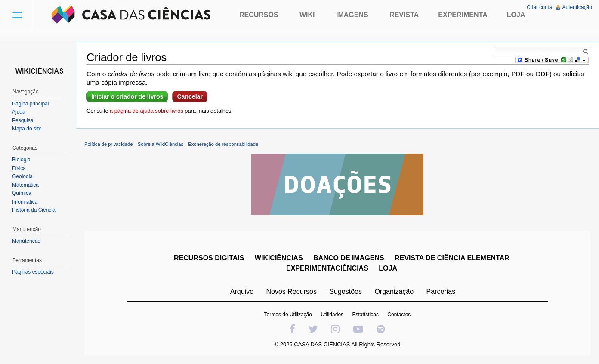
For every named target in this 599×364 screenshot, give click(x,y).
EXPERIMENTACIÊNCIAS (327, 268)
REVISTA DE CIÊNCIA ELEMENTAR (452, 258)
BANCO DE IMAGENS (349, 258)
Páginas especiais (33, 272)
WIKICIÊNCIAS (279, 258)
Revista (404, 15)
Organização (394, 292)
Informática (25, 202)
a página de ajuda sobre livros (147, 111)
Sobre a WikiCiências (161, 144)
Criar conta (539, 7)
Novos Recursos (292, 292)
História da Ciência (34, 210)
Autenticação (577, 7)
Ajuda (19, 112)
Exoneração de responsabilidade (223, 144)
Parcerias (441, 292)
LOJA (388, 268)
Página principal (30, 104)
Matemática (25, 185)
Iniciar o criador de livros (127, 96)
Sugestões (346, 292)
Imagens (352, 15)
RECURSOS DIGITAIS (209, 258)
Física (19, 168)
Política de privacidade (109, 144)
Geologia (22, 176)
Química (22, 193)
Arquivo (242, 292)
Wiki (307, 15)
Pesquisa (23, 120)
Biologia (21, 160)
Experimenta (463, 15)
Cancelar (190, 96)
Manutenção (26, 241)
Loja (516, 15)
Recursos (259, 15)
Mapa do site (27, 129)
